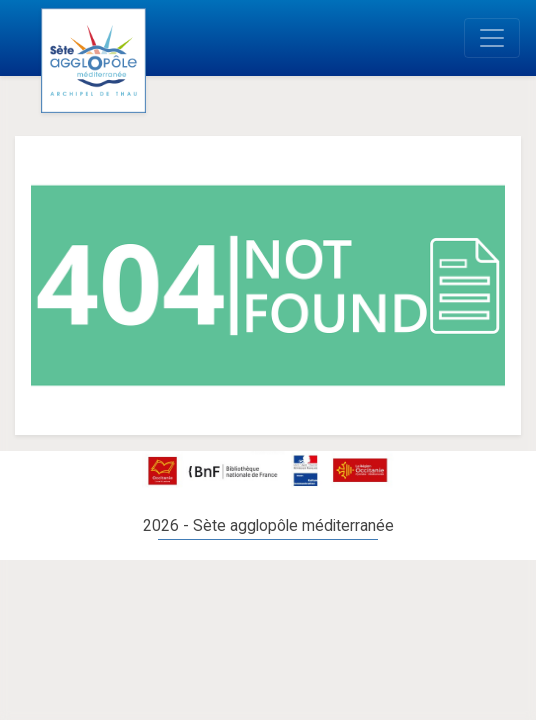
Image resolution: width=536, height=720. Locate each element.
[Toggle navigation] (492, 38)
